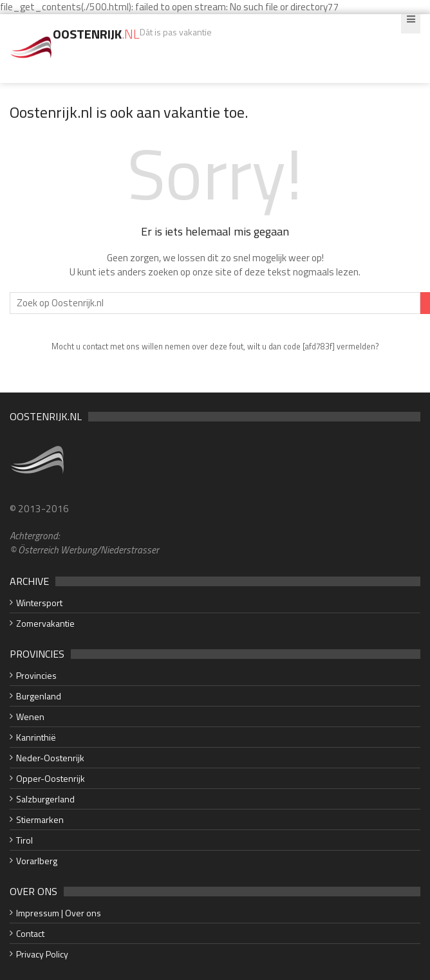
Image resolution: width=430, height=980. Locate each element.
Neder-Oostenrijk (50, 758)
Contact (30, 933)
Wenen (30, 717)
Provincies (36, 675)
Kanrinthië (36, 737)
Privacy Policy (42, 954)
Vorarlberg (37, 861)
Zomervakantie (45, 623)
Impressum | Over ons (59, 913)
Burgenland (39, 696)
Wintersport (39, 603)
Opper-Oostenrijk (51, 778)
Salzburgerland (45, 799)
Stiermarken (40, 819)
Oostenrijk (96, 34)
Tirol (24, 840)
